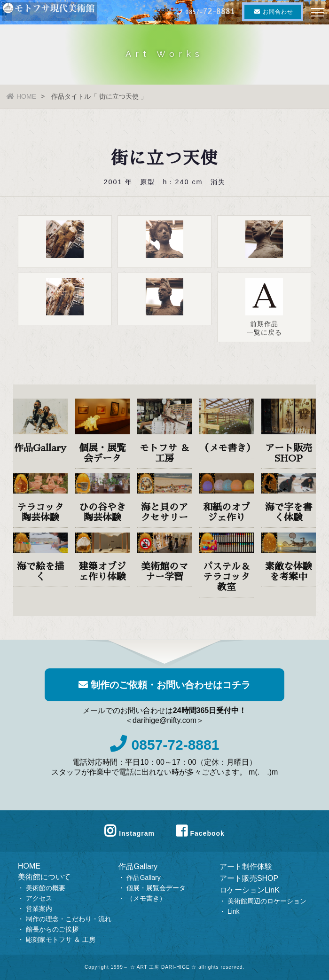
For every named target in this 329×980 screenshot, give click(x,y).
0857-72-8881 (165, 745)
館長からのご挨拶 (52, 929)
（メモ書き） (146, 898)
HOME (21, 96)
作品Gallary (138, 866)
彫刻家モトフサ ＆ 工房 (61, 940)
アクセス (39, 898)
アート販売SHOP (249, 878)
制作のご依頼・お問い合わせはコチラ (164, 685)
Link (234, 911)
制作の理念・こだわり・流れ (69, 919)
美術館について (44, 877)
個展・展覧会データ (156, 888)
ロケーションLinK (250, 890)
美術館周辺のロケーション (267, 901)
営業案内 (39, 909)
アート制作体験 (246, 866)
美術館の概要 (46, 888)
